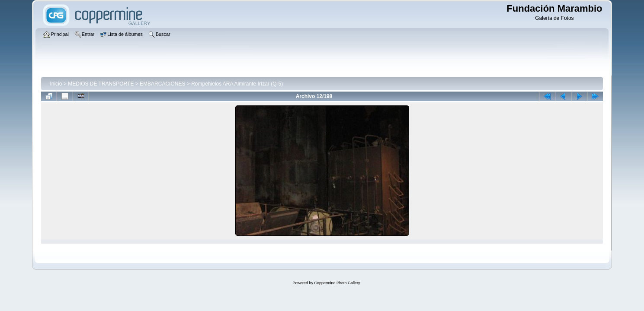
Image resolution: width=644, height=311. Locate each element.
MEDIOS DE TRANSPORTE (101, 84)
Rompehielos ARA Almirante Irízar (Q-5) (237, 84)
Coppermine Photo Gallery (337, 283)
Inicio (56, 84)
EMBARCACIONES (162, 84)
